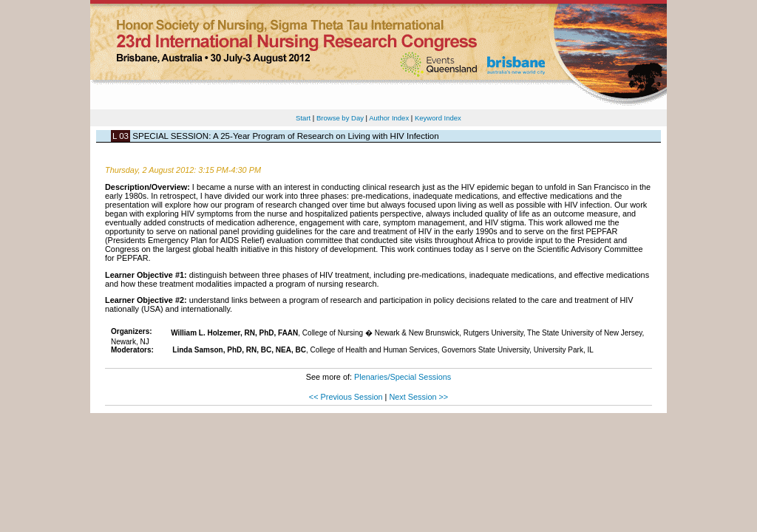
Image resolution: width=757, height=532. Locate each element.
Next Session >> (418, 397)
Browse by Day (340, 118)
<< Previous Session (346, 397)
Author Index (389, 118)
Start (303, 118)
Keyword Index (438, 118)
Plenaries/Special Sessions (403, 377)
